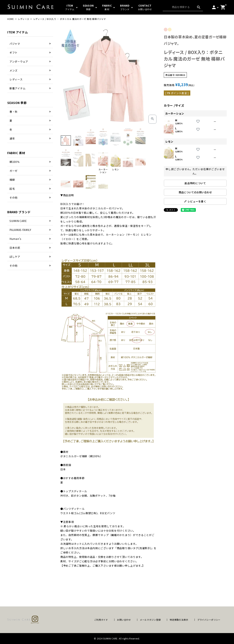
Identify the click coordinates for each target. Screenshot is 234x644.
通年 (12, 138)
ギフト (14, 53)
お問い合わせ (124, 620)
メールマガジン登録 (150, 620)
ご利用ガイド (101, 620)
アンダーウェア (19, 61)
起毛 (12, 189)
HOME (11, 19)
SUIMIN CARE (18, 221)
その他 (14, 198)
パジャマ (15, 44)
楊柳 (12, 180)
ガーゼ (14, 171)
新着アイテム (17, 88)
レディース (24, 19)
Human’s (15, 239)
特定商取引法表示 (179, 620)
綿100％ (15, 162)
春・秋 (14, 112)
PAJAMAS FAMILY (20, 230)
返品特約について (195, 183)
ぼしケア (15, 257)
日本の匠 (15, 248)
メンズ (14, 70)
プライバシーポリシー (209, 620)
